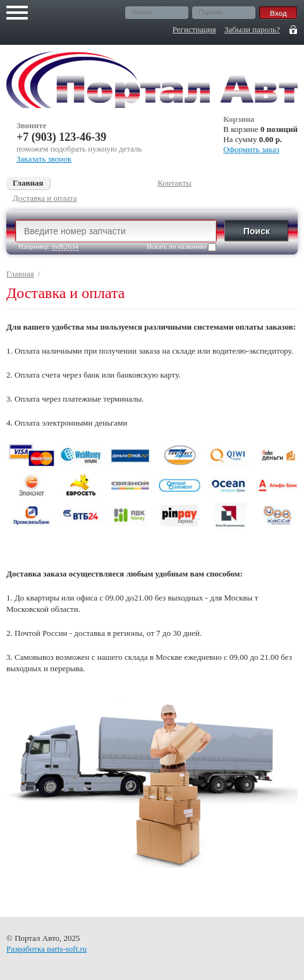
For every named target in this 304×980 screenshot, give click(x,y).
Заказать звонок (44, 159)
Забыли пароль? (252, 29)
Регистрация (194, 29)
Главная (20, 274)
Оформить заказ (251, 149)
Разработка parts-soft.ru (46, 949)
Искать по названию (181, 247)
